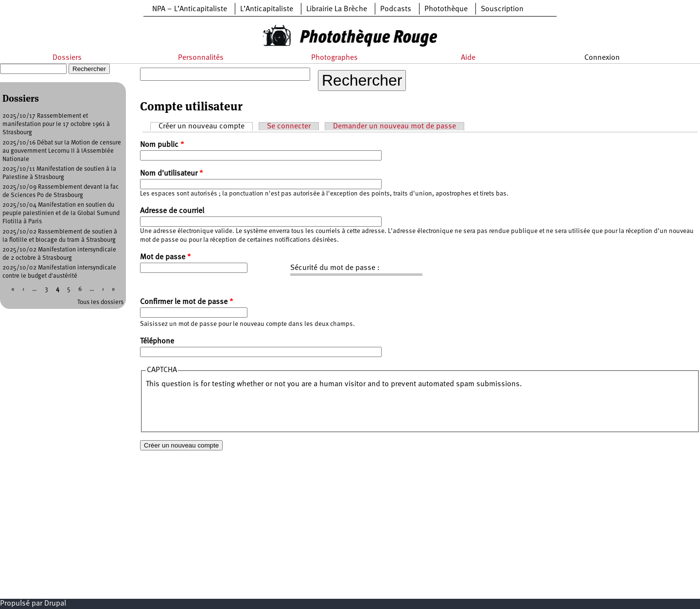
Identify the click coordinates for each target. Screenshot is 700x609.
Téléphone (157, 341)
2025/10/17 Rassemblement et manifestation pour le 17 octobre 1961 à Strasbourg (56, 124)
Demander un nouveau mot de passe (394, 126)
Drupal (55, 604)
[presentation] (220, 409)
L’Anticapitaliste (267, 9)
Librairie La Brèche (337, 9)
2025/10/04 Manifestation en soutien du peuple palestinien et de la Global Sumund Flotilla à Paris (61, 213)
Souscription (502, 9)
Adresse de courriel (172, 211)
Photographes (334, 58)
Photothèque (446, 9)
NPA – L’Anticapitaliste (190, 9)
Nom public (162, 145)
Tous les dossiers (100, 302)
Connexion (602, 58)
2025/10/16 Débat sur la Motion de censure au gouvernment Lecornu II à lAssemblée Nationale (62, 151)
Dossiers (67, 58)
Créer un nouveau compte (206, 126)
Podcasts (396, 9)
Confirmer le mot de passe (187, 302)
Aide (468, 58)
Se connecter (289, 126)
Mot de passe (166, 257)
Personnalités (201, 58)
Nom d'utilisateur (172, 174)
